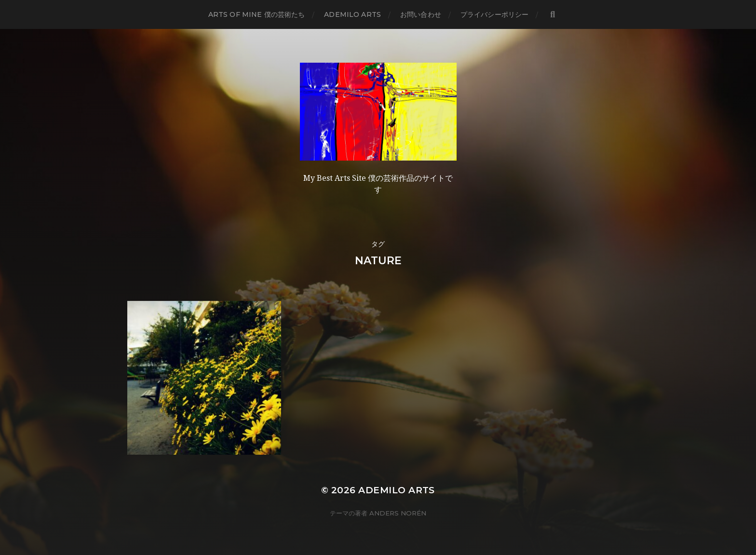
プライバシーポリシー (494, 14)
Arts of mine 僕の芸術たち (257, 14)
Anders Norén (398, 513)
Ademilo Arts (352, 14)
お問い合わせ (421, 14)
